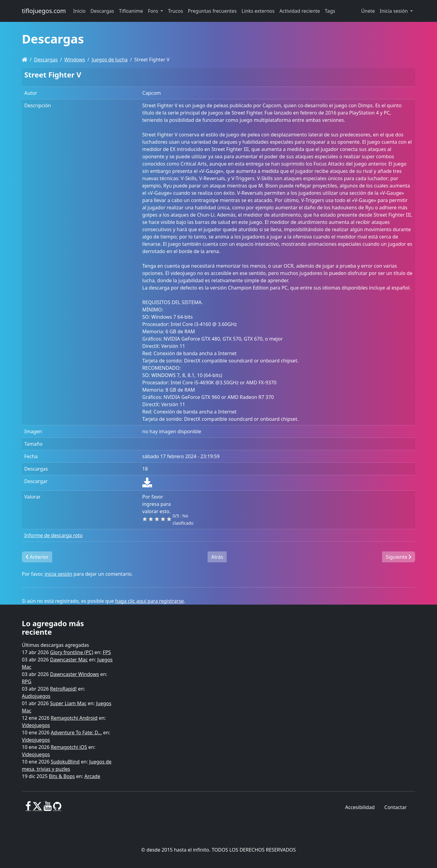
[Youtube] (47, 808)
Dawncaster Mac (69, 660)
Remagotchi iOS (69, 747)
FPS (107, 652)
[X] (37, 808)
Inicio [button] (79, 11)
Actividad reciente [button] (300, 11)
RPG (27, 681)
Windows (75, 60)
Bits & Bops (62, 776)
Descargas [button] (102, 11)
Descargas (46, 60)
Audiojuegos (36, 696)
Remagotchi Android (74, 718)
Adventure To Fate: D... (76, 732)
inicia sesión (58, 574)
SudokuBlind (65, 762)
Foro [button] (154, 11)
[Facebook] (28, 808)
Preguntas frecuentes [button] (212, 11)
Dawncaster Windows (75, 674)
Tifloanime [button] (131, 11)
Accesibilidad (360, 807)
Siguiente (399, 557)
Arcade (92, 776)
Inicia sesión (394, 11)
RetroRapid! (63, 689)
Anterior (37, 557)
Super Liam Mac (68, 703)
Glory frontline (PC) (72, 652)
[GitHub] (57, 808)
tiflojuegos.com (44, 11)
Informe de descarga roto (53, 535)
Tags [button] (330, 11)
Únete (368, 11)
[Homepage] (25, 60)
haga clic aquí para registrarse (150, 601)
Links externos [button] (258, 11)
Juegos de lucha (110, 60)
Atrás (217, 557)
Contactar (396, 807)
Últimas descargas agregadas (55, 645)
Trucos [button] (175, 11)
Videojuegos (36, 725)
